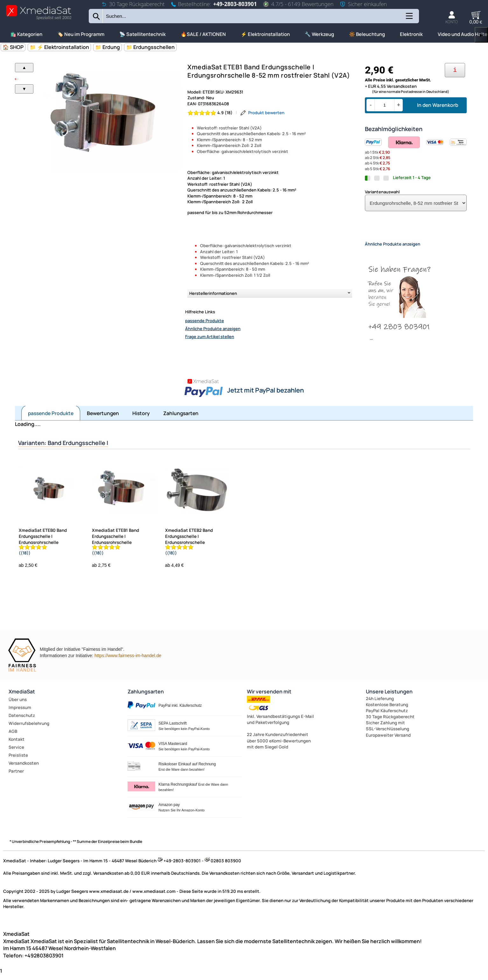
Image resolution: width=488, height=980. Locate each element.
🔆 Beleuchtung (367, 34)
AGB (13, 737)
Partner (16, 776)
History (141, 419)
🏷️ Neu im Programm (81, 34)
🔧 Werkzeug (319, 34)
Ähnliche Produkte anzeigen (213, 329)
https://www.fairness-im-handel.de (128, 661)
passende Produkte (205, 321)
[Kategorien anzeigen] (409, 18)
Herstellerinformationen (213, 293)
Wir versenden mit (269, 697)
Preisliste (18, 761)
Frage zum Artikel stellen (210, 337)
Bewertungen (103, 419)
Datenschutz (22, 721)
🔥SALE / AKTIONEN (203, 34)
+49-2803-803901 (235, 4)
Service (16, 753)
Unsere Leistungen (389, 697)
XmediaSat (22, 697)
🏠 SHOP (13, 47)
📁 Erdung (108, 47)
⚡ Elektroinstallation (265, 34)
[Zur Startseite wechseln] (39, 19)
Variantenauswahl (382, 192)
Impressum (20, 713)
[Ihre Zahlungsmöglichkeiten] (455, 70)
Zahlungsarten (181, 419)
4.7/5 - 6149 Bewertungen (298, 4)
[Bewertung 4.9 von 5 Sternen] (210, 113)
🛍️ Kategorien (26, 34)
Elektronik (411, 34)
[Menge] (384, 105)
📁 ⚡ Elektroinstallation (59, 47)
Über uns (18, 705)
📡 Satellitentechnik (143, 34)
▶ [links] (481, 35)
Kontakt (17, 745)
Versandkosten (24, 768)
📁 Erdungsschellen (150, 47)
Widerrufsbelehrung (29, 729)
